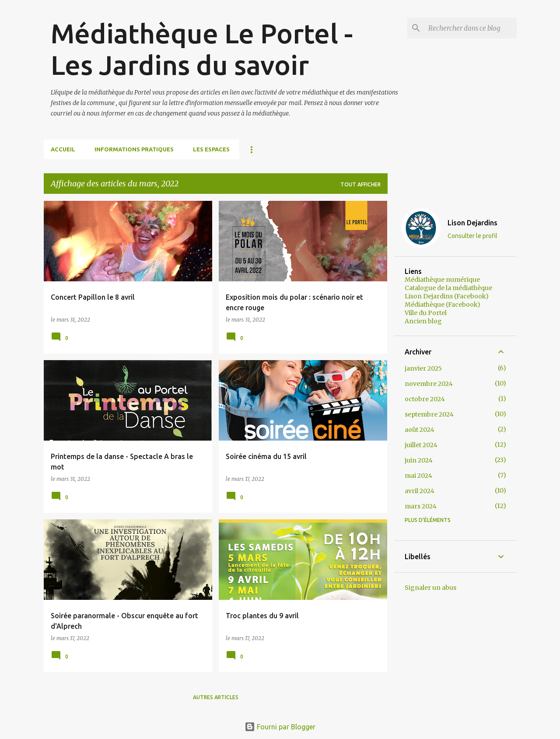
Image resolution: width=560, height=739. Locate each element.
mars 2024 (421, 506)
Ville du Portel (426, 313)
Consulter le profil (472, 236)
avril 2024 (420, 491)
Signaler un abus (430, 588)
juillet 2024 (421, 445)
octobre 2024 (425, 399)
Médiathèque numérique (442, 280)
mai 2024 (418, 476)
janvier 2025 (423, 368)
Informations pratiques (134, 149)
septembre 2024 (429, 414)
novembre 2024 (429, 384)
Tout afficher (360, 184)
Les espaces (211, 149)
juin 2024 (419, 460)
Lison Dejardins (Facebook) (447, 296)
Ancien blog (423, 321)
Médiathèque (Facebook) (443, 305)
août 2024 (420, 430)
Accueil (63, 149)
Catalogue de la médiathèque (448, 288)
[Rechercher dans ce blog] (471, 28)
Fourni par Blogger (280, 727)
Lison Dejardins (472, 223)
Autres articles (216, 697)
